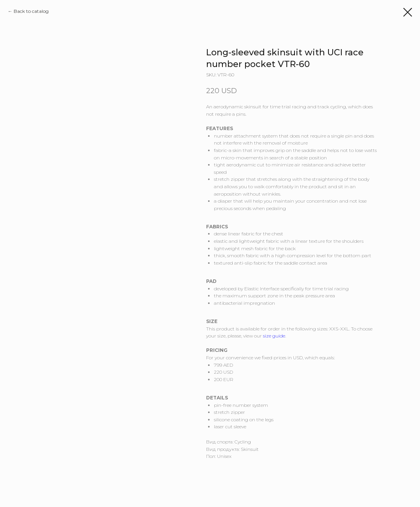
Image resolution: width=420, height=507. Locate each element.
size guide (274, 336)
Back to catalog (31, 11)
